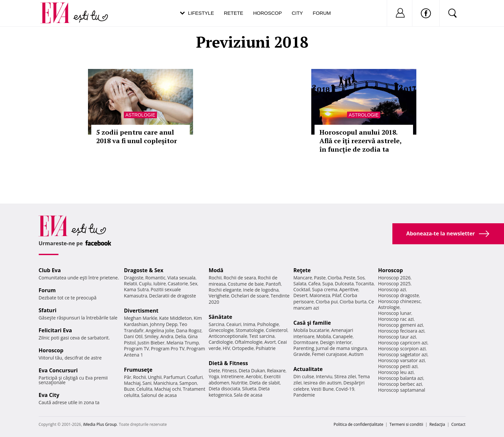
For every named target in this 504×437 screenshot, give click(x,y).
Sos (361, 278)
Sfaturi (48, 310)
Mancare (303, 278)
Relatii (131, 284)
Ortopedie (243, 348)
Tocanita (365, 284)
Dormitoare (306, 342)
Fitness (230, 371)
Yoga (214, 376)
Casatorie (178, 284)
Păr (128, 377)
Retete (234, 13)
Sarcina (217, 324)
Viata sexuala (182, 278)
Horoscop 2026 (394, 278)
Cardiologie (221, 342)
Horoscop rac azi (396, 319)
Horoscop (268, 13)
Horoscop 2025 (394, 284)
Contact (458, 424)
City (297, 13)
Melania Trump (183, 343)
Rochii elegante (225, 290)
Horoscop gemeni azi (401, 325)
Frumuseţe (138, 370)
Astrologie (140, 115)
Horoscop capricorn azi (403, 343)
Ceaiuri (234, 324)
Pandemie (304, 395)
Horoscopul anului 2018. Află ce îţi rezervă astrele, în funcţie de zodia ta (360, 141)
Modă (216, 270)
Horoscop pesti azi (398, 366)
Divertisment (141, 311)
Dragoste (134, 278)
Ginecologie (221, 330)
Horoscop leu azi (396, 372)
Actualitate (308, 369)
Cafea (314, 284)
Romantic (155, 278)
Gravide (302, 354)
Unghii (155, 377)
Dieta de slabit (264, 383)
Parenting (304, 348)
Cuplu (145, 284)
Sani (147, 383)
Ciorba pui (327, 302)
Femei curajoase (329, 354)
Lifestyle (201, 13)
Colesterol (276, 330)
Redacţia (437, 424)
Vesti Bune (322, 389)
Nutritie (239, 383)
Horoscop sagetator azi (403, 354)
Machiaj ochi (168, 389)
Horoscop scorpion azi (402, 349)
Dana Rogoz (189, 330)
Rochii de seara (240, 278)
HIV (226, 348)
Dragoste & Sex (144, 270)
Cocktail (302, 289)
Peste (349, 278)
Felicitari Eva (55, 330)
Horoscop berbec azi (400, 384)
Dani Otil (133, 336)
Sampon (188, 383)
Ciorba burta (353, 302)
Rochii (139, 377)
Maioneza (320, 295)
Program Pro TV (168, 349)
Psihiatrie (266, 348)
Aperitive (349, 289)
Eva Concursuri (58, 370)
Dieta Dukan (252, 371)
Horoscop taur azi (397, 337)
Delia (180, 336)
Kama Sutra (136, 289)
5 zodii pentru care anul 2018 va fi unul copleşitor (137, 136)
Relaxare (276, 371)
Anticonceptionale (228, 336)
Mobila (323, 336)
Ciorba (335, 278)
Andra (167, 336)
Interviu (324, 376)
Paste (320, 278)
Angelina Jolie (160, 330)
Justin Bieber (151, 343)
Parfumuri (174, 377)
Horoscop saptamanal (402, 390)
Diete (214, 371)
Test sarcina (262, 336)
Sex (194, 284)
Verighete (219, 296)
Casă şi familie (312, 323)
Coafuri (195, 377)
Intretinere (232, 376)
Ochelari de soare (250, 296)
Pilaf (337, 295)
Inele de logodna (261, 290)
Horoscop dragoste (399, 295)
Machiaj (132, 383)
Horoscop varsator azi (402, 360)
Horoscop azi (392, 289)
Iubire (160, 284)
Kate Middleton (176, 318)
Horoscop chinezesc (400, 301)
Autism (356, 354)
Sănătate (221, 317)
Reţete (302, 270)
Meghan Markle (141, 318)
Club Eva (50, 270)
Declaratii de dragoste (173, 296)
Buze (129, 389)
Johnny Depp (164, 324)
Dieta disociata (225, 389)
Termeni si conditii (406, 424)
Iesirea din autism (322, 383)
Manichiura (165, 383)
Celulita (144, 389)
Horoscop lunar (395, 313)
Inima (249, 324)
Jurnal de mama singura (341, 348)
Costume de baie (246, 284)
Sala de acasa (248, 395)
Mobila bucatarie (312, 330)
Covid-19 (345, 389)
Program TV (137, 349)
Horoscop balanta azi (401, 378)
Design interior (336, 342)
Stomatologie (250, 330)
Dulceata (344, 284)
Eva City (49, 395)
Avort (270, 342)
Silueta (249, 389)
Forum (322, 13)
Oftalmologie (249, 342)
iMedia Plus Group (100, 424)
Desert (301, 295)
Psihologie (268, 324)
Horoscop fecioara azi (401, 331)
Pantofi (273, 284)
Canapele (343, 336)
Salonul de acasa (159, 395)
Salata (300, 284)
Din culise (304, 376)
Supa (328, 284)
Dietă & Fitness (229, 363)
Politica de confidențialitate (358, 424)
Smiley (152, 336)
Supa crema (325, 289)
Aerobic (254, 376)
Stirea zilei (345, 376)
